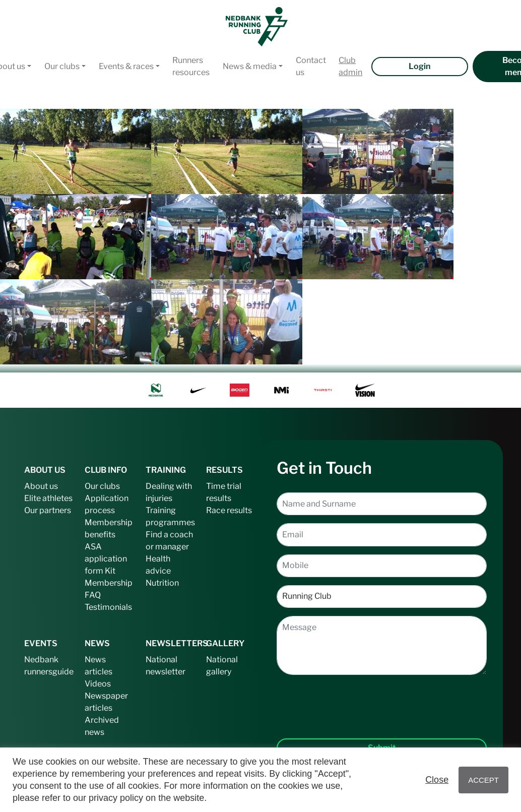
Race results (229, 510)
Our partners (48, 510)
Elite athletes (48, 498)
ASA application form (106, 559)
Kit (110, 571)
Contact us (311, 66)
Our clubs (62, 66)
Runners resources (191, 66)
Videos (98, 684)
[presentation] (382, 699)
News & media (250, 66)
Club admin (350, 66)
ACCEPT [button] (483, 780)
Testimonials (108, 607)
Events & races (126, 66)
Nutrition (162, 583)
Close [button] (437, 780)
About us (41, 486)
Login (419, 66)
